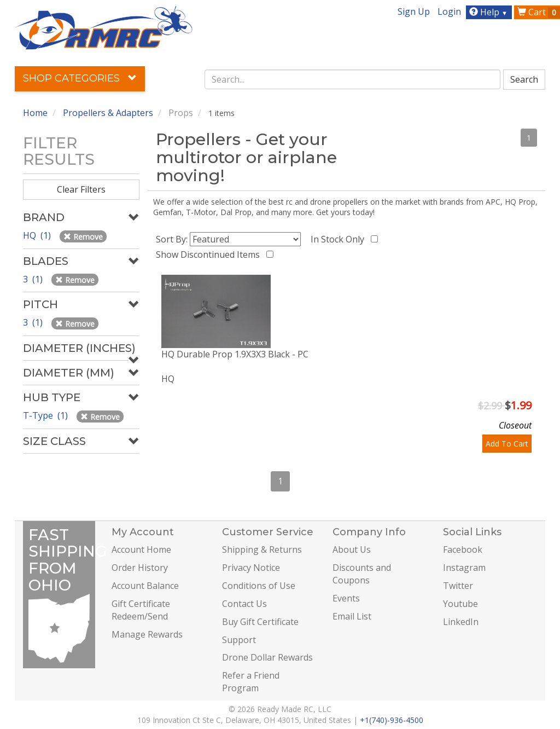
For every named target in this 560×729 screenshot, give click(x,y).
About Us (352, 549)
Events (346, 598)
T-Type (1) (46, 415)
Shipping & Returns (262, 549)
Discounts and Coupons (362, 574)
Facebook (463, 549)
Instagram (464, 568)
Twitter (458, 586)
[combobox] (352, 79)
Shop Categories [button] (80, 78)
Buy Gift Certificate (260, 622)
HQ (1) (38, 235)
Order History (140, 568)
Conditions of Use (259, 586)
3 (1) (34, 279)
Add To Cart (507, 444)
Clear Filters (81, 189)
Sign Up (414, 11)
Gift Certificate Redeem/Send (141, 610)
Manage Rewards (147, 634)
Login (449, 11)
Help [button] (490, 12)
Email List (352, 616)
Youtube (460, 604)
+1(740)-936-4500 (392, 720)
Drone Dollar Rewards (267, 657)
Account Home (141, 549)
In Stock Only (340, 239)
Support (239, 640)
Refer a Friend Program (251, 682)
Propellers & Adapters (108, 113)
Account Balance (145, 586)
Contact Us (244, 604)
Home (35, 113)
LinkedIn (461, 622)
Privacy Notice (251, 568)
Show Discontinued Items (210, 254)
